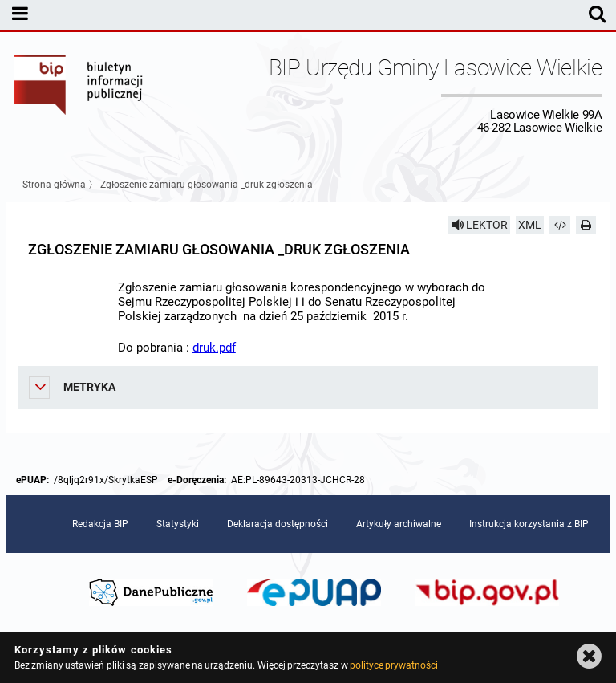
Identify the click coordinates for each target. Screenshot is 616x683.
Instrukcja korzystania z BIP (529, 524)
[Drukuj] (586, 225)
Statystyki (178, 524)
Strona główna (54, 185)
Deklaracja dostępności (278, 524)
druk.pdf (214, 348)
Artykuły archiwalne (399, 524)
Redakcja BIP (100, 524)
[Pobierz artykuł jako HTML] (560, 225)
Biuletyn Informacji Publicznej (79, 95)
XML (530, 225)
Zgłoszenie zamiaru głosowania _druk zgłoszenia (207, 185)
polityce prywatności (394, 665)
